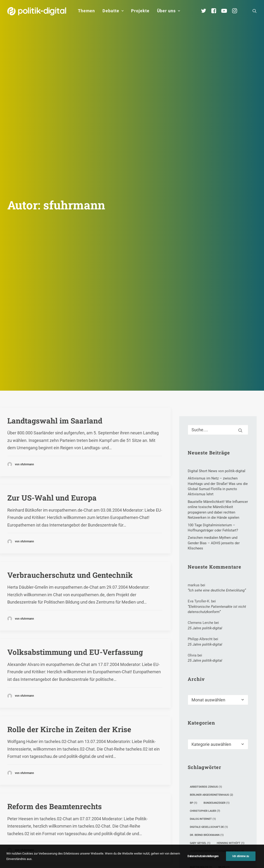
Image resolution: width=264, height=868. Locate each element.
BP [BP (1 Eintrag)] (194, 714)
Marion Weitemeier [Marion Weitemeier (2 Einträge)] (205, 771)
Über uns (169, 11)
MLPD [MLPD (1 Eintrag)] (224, 779)
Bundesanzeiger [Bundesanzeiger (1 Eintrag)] (217, 714)
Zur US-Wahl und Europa (52, 409)
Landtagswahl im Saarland (55, 332)
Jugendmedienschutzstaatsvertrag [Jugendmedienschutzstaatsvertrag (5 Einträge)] (217, 762)
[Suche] (218, 341)
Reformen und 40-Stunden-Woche (67, 795)
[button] (255, 11)
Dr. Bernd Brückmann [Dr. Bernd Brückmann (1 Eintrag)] (207, 746)
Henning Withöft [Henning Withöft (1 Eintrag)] (231, 754)
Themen (86, 11)
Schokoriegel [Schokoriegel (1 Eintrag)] (201, 795)
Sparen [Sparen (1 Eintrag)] (197, 803)
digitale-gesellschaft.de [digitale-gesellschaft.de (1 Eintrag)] (209, 738)
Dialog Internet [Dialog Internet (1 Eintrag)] (203, 730)
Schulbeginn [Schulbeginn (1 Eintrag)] (230, 795)
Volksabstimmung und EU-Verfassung (75, 563)
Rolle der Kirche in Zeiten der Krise (69, 641)
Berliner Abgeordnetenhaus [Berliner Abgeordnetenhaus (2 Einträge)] (211, 706)
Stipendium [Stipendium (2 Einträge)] (220, 803)
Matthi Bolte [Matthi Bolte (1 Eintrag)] (201, 779)
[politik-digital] (37, 11)
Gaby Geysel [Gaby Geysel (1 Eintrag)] (200, 754)
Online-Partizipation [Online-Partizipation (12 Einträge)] (207, 787)
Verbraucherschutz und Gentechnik (70, 486)
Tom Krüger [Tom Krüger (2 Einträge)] (200, 811)
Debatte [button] (113, 11)
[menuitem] (86, 11)
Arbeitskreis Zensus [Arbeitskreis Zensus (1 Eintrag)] (206, 698)
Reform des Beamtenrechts (55, 718)
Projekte (140, 11)
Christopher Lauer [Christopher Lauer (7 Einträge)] (205, 722)
